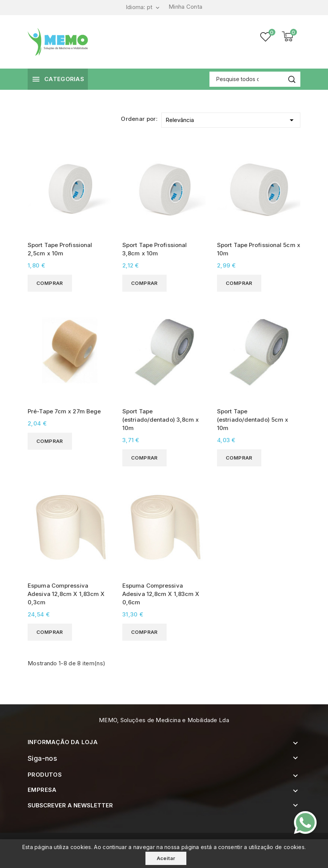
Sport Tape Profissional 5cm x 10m (259, 249)
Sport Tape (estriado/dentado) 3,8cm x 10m (161, 420)
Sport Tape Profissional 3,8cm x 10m (155, 249)
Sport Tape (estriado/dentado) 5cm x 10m (253, 420)
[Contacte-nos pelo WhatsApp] (305, 823)
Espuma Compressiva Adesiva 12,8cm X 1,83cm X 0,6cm (161, 594)
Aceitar (166, 858)
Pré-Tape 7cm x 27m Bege (64, 411)
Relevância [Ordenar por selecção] (231, 119)
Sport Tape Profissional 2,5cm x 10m (60, 249)
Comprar (50, 283)
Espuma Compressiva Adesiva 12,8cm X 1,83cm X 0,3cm (66, 594)
